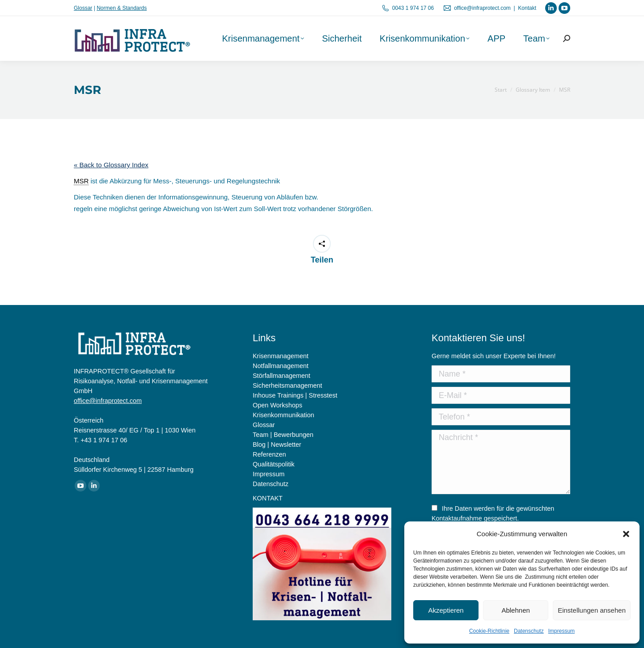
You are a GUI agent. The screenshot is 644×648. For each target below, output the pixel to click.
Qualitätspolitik (274, 464)
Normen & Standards (122, 8)
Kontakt (527, 8)
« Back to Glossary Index (111, 165)
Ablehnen (515, 610)
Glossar (83, 8)
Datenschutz (529, 631)
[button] (626, 534)
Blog (259, 445)
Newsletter (286, 445)
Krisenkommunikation (284, 415)
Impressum (561, 631)
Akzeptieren (446, 610)
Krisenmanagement (281, 356)
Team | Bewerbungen (283, 435)
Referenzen (269, 454)
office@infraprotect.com (482, 8)
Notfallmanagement (281, 366)
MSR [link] (81, 181)
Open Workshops (278, 405)
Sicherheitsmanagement (287, 385)
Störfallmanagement (282, 376)
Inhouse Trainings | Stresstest (295, 395)
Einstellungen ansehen (592, 610)
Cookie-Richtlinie (489, 631)
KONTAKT (268, 498)
